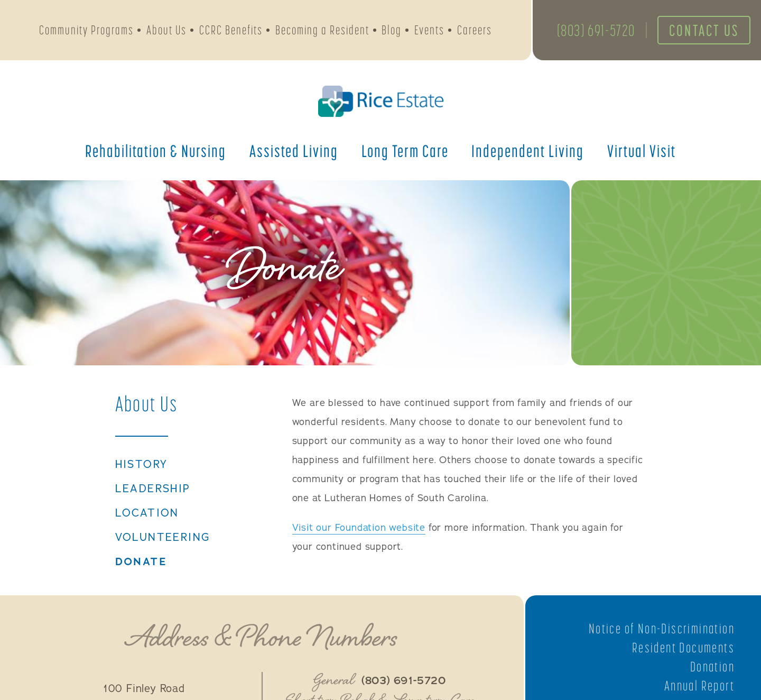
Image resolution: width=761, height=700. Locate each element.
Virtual (642, 151)
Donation (712, 667)
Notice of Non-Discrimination (662, 629)
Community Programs (86, 30)
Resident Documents (683, 648)
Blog (392, 30)
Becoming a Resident (322, 30)
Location (147, 513)
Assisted (294, 151)
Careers (475, 30)
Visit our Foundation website (359, 528)
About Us (166, 30)
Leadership (153, 489)
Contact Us (704, 30)
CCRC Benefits (231, 30)
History (142, 465)
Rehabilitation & (156, 151)
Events (429, 30)
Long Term (405, 151)
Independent (528, 151)
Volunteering (163, 538)
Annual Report (699, 686)
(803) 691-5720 (596, 30)
